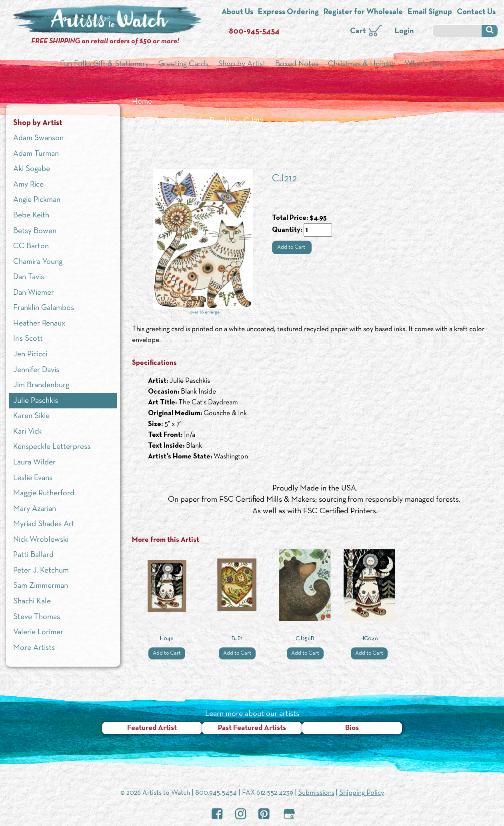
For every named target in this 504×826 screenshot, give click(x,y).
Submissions (316, 793)
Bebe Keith (31, 215)
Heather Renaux (39, 324)
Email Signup (430, 12)
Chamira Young (38, 262)
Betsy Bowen (35, 231)
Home (142, 102)
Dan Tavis (29, 277)
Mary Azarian (35, 509)
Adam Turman (36, 154)
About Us (237, 12)
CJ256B (305, 639)
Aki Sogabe (32, 169)
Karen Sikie (31, 416)
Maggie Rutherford (44, 493)
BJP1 (237, 639)
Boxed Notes (297, 64)
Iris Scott (28, 339)
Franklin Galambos (44, 308)
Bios (352, 728)
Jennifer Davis (36, 370)
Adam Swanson (38, 138)
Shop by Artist (242, 64)
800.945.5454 (216, 793)
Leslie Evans (33, 478)
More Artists (34, 648)
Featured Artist (152, 728)
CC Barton (31, 246)
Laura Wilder (34, 462)
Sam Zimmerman (41, 586)
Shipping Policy (362, 793)
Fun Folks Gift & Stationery (104, 64)
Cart (358, 31)
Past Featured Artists (252, 728)
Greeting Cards (183, 64)
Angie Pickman (37, 200)
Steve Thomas (37, 617)
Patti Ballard (33, 555)
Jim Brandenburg (41, 385)
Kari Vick (27, 432)
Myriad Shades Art (44, 524)
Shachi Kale (32, 601)
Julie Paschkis (214, 121)
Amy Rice (28, 185)
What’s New (425, 64)
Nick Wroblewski (41, 540)
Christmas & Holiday (362, 64)
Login (404, 31)
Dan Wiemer (34, 293)
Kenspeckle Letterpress (52, 447)
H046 (167, 639)
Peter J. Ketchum (41, 571)
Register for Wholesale (363, 12)
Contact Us (476, 12)
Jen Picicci (30, 354)
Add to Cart (292, 247)
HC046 (369, 639)
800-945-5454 (254, 32)
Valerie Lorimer (38, 632)
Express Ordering (288, 12)
